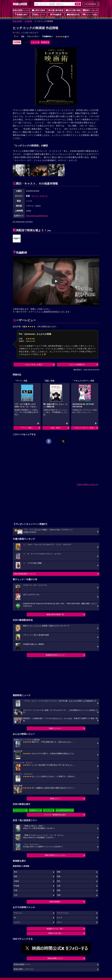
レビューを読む (90, 14)
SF (15, 918)
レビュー (34, 42)
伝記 (23, 36)
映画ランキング (90, 10)
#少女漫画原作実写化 (64, 810)
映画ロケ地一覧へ (55, 933)
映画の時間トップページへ (24, 969)
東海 (59, 876)
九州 (16, 895)
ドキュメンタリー (33, 36)
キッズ (60, 918)
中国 (16, 890)
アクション (18, 913)
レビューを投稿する (77, 364)
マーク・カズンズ (40, 196)
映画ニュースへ (55, 728)
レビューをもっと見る (34, 364)
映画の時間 (17, 21)
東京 (16, 872)
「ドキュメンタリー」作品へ (84, 428)
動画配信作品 (73, 14)
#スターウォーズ (20, 810)
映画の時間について (55, 958)
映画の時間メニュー (21, 10)
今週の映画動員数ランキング (24, 574)
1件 (62, 37)
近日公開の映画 (73, 10)
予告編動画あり (47, 36)
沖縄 (59, 895)
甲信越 (16, 886)
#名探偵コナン (35, 810)
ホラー (60, 922)
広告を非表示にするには (87, 484)
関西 (16, 876)
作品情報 (28, 21)
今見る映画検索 (90, 4)
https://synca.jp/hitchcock (37, 216)
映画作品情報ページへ (22, 965)
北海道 (16, 881)
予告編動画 (56, 14)
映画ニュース (38, 14)
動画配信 (44, 42)
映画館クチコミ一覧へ (55, 929)
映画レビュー (55, 799)
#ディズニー (48, 810)
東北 (59, 881)
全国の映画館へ (55, 902)
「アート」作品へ (26, 428)
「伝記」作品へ (55, 428)
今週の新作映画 (56, 10)
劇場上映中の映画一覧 (55, 614)
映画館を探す (21, 14)
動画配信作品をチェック (55, 655)
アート (16, 36)
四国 (59, 890)
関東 (59, 872)
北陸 (59, 886)
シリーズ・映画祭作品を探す (55, 815)
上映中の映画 (38, 10)
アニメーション (63, 913)
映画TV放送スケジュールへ (55, 855)
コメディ (17, 922)
